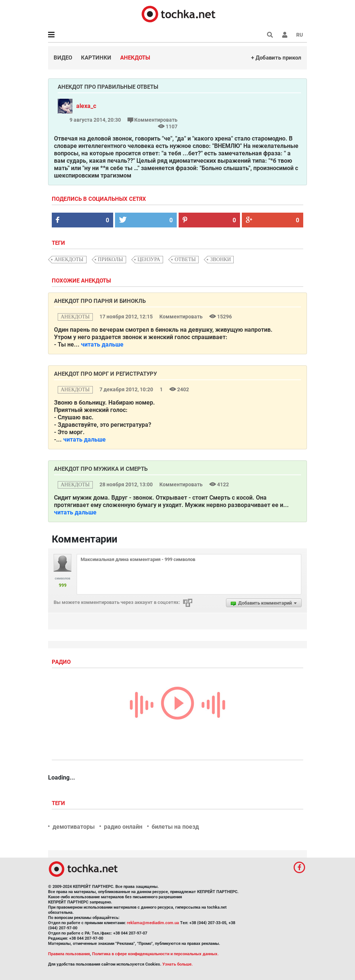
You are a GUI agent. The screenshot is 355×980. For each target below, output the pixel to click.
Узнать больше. (177, 964)
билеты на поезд (175, 827)
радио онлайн (123, 827)
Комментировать (153, 120)
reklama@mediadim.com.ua (153, 923)
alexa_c (86, 106)
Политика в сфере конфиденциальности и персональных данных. (155, 954)
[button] (285, 35)
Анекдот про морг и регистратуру (105, 374)
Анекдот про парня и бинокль (100, 301)
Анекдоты (135, 58)
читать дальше (102, 344)
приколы (111, 259)
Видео (63, 58)
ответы (185, 259)
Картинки (96, 58)
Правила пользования (69, 954)
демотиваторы (74, 827)
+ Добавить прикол (276, 58)
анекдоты (69, 259)
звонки (220, 259)
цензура (149, 259)
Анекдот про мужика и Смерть (101, 469)
